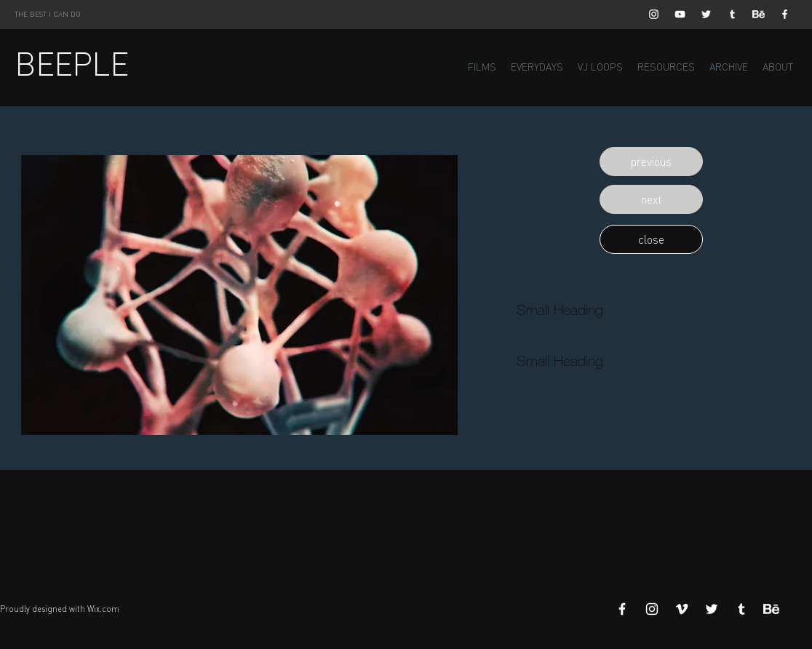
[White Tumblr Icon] (732, 14)
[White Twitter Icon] (706, 14)
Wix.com (103, 609)
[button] (651, 162)
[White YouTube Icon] (680, 14)
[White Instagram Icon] (654, 14)
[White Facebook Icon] (785, 14)
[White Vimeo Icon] (682, 609)
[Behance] (759, 14)
